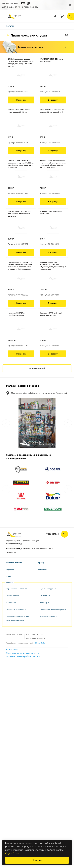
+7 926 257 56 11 (52, 534)
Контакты (42, 570)
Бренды (42, 563)
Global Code (40, 643)
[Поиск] (55, 16)
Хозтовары (44, 603)
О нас (8, 577)
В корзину (21, 100)
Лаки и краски (13, 596)
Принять (37, 860)
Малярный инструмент (16, 610)
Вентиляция (45, 596)
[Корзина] (62, 16)
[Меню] (4, 16)
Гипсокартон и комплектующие (53, 610)
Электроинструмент (48, 617)
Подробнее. (12, 853)
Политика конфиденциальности (23, 653)
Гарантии (10, 570)
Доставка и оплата (14, 563)
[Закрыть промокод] (70, 5)
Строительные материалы (17, 589)
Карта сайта (12, 649)
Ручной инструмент (48, 589)
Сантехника (11, 603)
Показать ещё (37, 368)
